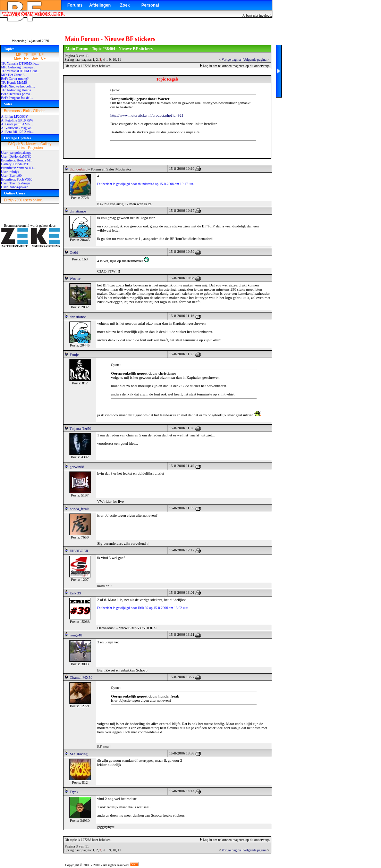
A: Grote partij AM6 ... (17, 124)
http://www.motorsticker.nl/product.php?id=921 (147, 115)
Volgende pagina (255, 60)
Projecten (35, 148)
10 (114, 60)
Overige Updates (18, 138)
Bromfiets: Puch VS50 (17, 179)
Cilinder (39, 111)
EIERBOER (79, 551)
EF (34, 55)
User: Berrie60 (11, 176)
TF (26, 55)
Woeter (75, 278)
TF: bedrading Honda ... (18, 90)
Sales (8, 104)
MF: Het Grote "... (14, 75)
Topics (9, 49)
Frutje (74, 354)
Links (21, 148)
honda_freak (79, 509)
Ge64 (74, 252)
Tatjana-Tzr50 (81, 428)
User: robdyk (10, 172)
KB (21, 144)
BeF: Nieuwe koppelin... (18, 86)
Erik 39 (75, 593)
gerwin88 (77, 467)
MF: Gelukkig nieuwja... (18, 67)
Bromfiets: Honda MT (16, 160)
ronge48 (76, 635)
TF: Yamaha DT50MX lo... (20, 63)
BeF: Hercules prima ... (17, 94)
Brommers (12, 111)
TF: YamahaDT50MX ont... (20, 71)
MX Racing (79, 754)
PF (26, 59)
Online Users (14, 193)
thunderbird (79, 169)
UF (41, 55)
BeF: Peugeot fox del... (17, 98)
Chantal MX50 (81, 677)
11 (119, 60)
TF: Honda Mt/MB (14, 82)
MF (18, 55)
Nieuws (32, 144)
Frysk (74, 792)
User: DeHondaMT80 (16, 156)
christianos (78, 211)
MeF (17, 59)
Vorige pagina (231, 60)
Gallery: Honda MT (15, 164)
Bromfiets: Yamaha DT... (18, 168)
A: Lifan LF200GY (15, 116)
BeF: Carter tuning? (15, 79)
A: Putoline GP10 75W (17, 120)
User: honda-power (14, 187)
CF (43, 59)
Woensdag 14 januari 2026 (30, 41)
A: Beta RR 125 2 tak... (17, 132)
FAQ (12, 144)
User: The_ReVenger (16, 183)
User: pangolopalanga (16, 153)
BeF (35, 59)
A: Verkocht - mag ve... (17, 128)
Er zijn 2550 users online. (23, 200)
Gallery (46, 144)
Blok (26, 111)
